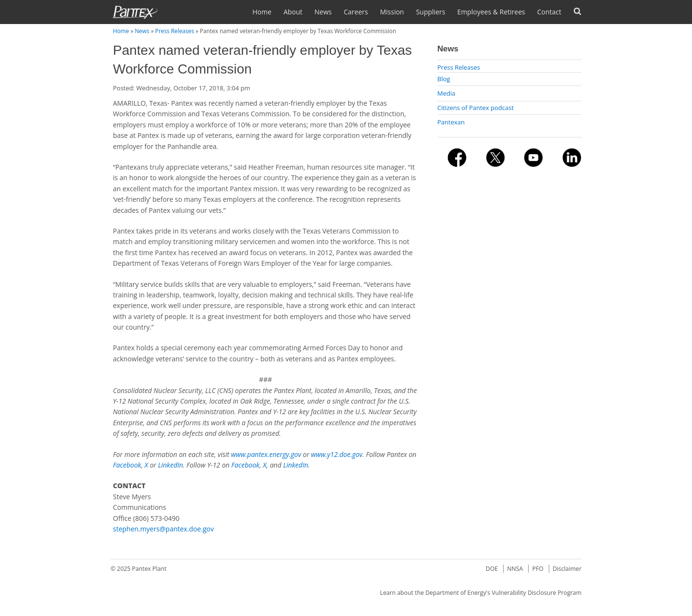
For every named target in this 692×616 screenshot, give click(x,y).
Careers (356, 12)
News (323, 12)
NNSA (515, 569)
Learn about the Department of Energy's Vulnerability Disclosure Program (481, 593)
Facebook (127, 465)
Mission (392, 12)
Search (577, 11)
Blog (444, 79)
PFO (538, 569)
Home (262, 12)
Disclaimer (567, 569)
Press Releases (175, 31)
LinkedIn (171, 465)
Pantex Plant (149, 569)
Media (446, 93)
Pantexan (451, 122)
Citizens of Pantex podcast (476, 108)
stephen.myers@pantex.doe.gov (163, 529)
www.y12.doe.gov (337, 454)
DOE (492, 569)
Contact (549, 12)
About (293, 12)
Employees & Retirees (491, 12)
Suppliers (431, 12)
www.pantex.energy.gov (266, 454)
